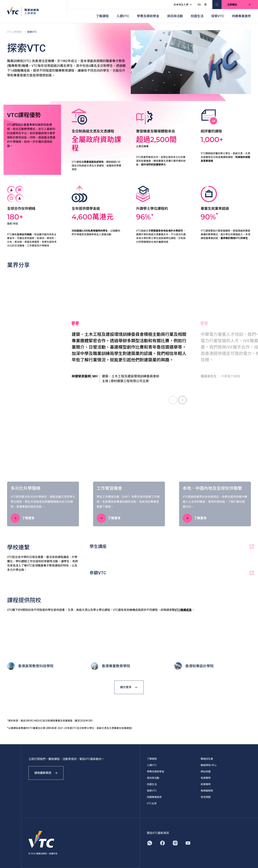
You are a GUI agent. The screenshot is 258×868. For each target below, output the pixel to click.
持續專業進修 (241, 16)
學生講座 (172, 547)
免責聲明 (206, 778)
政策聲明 (206, 784)
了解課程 (102, 16)
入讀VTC (123, 16)
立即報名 (239, 5)
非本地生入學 (183, 5)
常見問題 (206, 797)
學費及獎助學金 (148, 16)
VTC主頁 (152, 803)
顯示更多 (129, 687)
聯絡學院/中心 (209, 765)
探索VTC (218, 16)
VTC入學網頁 (14, 32)
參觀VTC (172, 573)
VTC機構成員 (183, 610)
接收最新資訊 (46, 773)
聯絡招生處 (207, 759)
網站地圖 (206, 772)
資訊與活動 (175, 16)
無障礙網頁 (207, 791)
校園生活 (197, 16)
